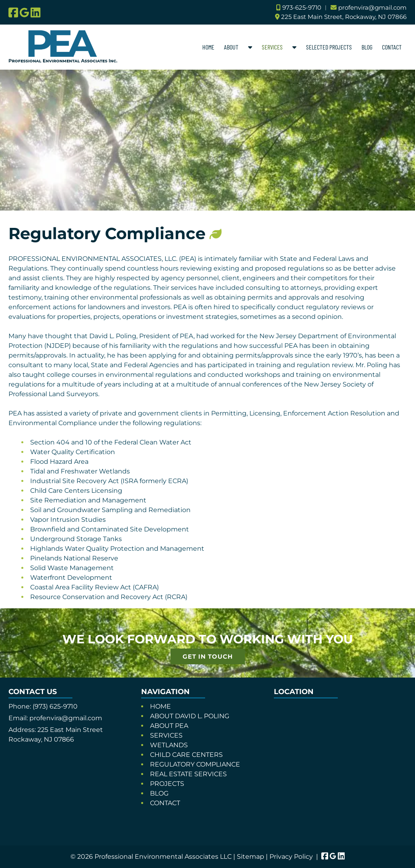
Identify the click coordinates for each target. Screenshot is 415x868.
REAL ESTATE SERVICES (188, 774)
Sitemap (251, 857)
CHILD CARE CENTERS (186, 755)
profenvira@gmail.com (372, 7)
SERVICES (272, 47)
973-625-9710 (302, 7)
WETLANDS (169, 745)
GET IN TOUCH (208, 656)
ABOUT (231, 47)
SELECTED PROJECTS (329, 47)
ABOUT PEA (169, 726)
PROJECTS (167, 784)
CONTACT (392, 47)
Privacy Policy (291, 857)
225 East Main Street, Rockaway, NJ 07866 (344, 17)
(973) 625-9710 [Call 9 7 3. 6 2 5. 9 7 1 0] (55, 706)
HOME (208, 47)
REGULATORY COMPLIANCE (195, 764)
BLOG (367, 47)
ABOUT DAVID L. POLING (190, 716)
